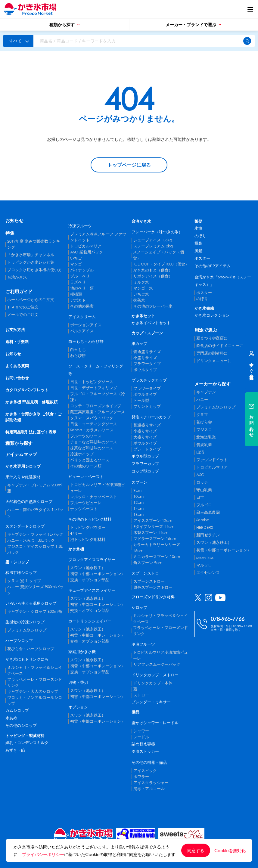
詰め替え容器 (143, 744)
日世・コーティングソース (94, 424)
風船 (198, 251)
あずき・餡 (15, 750)
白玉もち (78, 350)
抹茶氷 (139, 300)
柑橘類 (76, 294)
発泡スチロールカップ (151, 417)
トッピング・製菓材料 (25, 736)
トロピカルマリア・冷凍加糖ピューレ (98, 488)
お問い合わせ (17, 378)
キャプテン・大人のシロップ (33, 691)
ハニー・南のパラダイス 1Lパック (35, 513)
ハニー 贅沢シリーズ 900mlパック (35, 590)
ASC (200, 475)
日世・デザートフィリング (94, 388)
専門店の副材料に (212, 353)
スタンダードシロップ (25, 526)
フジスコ (204, 430)
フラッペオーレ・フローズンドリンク (35, 682)
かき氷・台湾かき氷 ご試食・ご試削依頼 (33, 417)
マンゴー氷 (143, 288)
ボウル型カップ (145, 456)
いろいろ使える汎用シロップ (31, 603)
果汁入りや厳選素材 (23, 477)
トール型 (141, 400)
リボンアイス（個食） (153, 276)
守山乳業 (204, 490)
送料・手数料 (17, 342)
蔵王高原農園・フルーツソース (98, 412)
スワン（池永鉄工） (88, 568)
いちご (76, 258)
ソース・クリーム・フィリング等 (96, 370)
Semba (203, 520)
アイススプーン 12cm (153, 521)
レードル (141, 737)
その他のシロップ (21, 725)
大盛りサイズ (145, 437)
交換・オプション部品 (90, 580)
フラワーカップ (145, 464)
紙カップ (139, 344)
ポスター (202, 258)
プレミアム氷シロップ (27, 630)
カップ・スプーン (147, 333)
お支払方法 (15, 330)
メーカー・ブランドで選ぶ (193, 25)
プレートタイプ (147, 449)
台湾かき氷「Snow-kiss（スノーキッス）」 (223, 281)
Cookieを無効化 (230, 851)
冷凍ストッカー (145, 751)
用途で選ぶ (206, 330)
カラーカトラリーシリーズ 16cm (157, 548)
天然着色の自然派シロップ (29, 502)
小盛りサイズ (145, 358)
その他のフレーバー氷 (153, 306)
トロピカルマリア (86, 246)
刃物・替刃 (78, 682)
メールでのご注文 (23, 315)
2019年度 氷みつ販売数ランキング (34, 244)
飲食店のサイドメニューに (220, 346)
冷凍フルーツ (80, 226)
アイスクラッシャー (151, 783)
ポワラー (141, 777)
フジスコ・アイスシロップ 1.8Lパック (35, 549)
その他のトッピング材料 (90, 519)
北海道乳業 (206, 437)
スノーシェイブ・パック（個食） (159, 255)
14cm (138, 508)
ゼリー (76, 533)
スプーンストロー (147, 573)
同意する (196, 850)
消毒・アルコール (149, 789)
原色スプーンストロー (153, 587)
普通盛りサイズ (147, 352)
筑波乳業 (204, 445)
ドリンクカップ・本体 (153, 683)
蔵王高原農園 (208, 512)
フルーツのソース (86, 436)
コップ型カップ (145, 471)
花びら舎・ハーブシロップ (31, 649)
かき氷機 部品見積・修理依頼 (31, 402)
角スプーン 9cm (148, 563)
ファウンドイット (212, 460)
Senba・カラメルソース (92, 430)
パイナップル (82, 270)
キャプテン (206, 392)
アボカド (78, 300)
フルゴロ (204, 505)
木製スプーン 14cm (151, 533)
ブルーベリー (82, 276)
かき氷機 (76, 549)
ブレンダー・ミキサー (151, 702)
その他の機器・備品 (149, 763)
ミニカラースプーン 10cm (157, 557)
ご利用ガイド (19, 291)
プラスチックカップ (149, 380)
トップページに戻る (129, 165)
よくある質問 (17, 366)
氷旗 (198, 228)
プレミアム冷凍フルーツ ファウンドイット (98, 237)
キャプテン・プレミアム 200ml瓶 (35, 488)
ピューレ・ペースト (86, 477)
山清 (200, 452)
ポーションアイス (86, 325)
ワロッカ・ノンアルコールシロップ (35, 701)
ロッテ (202, 482)
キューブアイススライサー (92, 590)
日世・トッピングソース (92, 382)
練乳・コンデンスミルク (27, 743)
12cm (138, 502)
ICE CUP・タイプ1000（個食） (161, 264)
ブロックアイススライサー (92, 560)
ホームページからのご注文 (31, 300)
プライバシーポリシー (43, 854)
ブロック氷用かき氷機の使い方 (35, 270)
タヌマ (202, 415)
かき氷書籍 (204, 308)
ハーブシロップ (19, 641)
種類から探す (65, 25)
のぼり (200, 236)
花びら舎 (204, 422)
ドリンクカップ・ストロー (155, 675)
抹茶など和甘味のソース (92, 448)
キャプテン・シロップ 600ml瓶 (35, 611)
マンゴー (78, 264)
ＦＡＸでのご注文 (23, 307)
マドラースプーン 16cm (155, 539)
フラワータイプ (147, 364)
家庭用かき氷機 (82, 652)
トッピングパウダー (88, 527)
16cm (138, 515)
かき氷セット (143, 316)
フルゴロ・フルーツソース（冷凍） (98, 397)
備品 (135, 712)
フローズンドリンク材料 (153, 597)
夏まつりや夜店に (212, 338)
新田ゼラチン (208, 535)
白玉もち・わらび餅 (86, 341)
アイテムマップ (21, 454)
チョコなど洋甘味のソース (94, 442)
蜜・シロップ (17, 562)
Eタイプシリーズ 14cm (154, 527)
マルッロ (204, 565)
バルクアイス (82, 331)
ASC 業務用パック (87, 252)
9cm (137, 490)
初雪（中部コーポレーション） (98, 574)
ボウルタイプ (145, 370)
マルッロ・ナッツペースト (94, 497)
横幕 (198, 243)
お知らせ (14, 220)
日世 (200, 497)
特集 (10, 233)
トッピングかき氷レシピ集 (31, 262)
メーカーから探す (213, 384)
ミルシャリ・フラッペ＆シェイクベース (35, 670)
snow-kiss (205, 558)
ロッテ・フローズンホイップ (96, 406)
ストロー (141, 695)
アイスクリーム (82, 317)
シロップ (139, 608)
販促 (198, 221)
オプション (78, 707)
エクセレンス (208, 573)
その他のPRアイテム (213, 266)
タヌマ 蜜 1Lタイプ (24, 581)
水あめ (11, 718)
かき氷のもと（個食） (153, 270)
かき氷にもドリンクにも (27, 659)
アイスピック (145, 771)
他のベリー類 (82, 288)
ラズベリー (80, 282)
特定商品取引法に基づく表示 (31, 432)
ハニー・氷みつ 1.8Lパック (31, 540)
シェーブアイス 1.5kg (153, 240)
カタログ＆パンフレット (27, 390)
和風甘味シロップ (21, 573)
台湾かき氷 (17, 277)
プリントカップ (147, 406)
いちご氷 (141, 294)
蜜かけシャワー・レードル (155, 723)
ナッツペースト (84, 509)
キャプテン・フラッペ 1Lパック (35, 534)
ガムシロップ (17, 710)
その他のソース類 (86, 466)
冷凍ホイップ (82, 454)
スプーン (139, 482)
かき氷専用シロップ (23, 466)
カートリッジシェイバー (90, 621)
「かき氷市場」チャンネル (31, 255)
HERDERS (205, 527)
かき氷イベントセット (151, 323)
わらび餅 (78, 356)
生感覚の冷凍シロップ (25, 622)
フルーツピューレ (86, 503)
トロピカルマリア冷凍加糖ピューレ (160, 655)
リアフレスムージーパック (157, 664)
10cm (138, 496)
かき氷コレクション (212, 315)
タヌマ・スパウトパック (92, 418)
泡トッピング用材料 (88, 539)
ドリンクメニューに (214, 361)
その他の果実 (82, 306)
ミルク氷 (141, 282)
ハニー (202, 400)
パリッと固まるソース (90, 460)
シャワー (141, 731)
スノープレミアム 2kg (153, 246)
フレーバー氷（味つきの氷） (157, 232)
